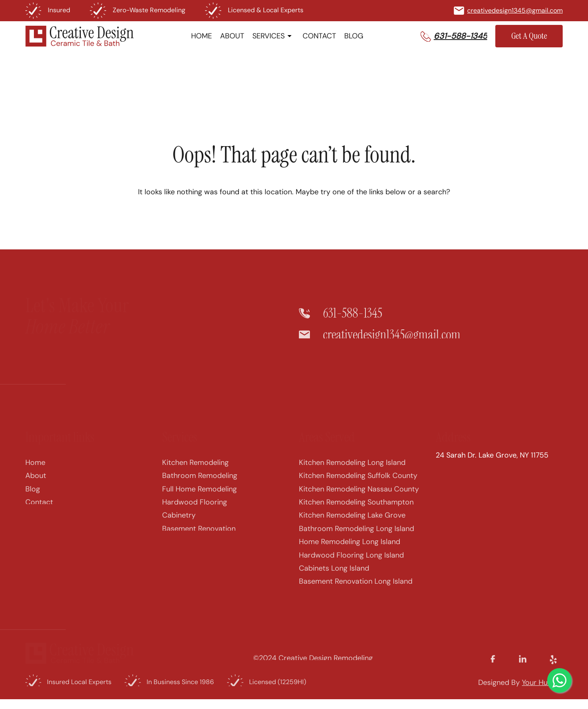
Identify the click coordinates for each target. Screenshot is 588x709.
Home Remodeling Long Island (350, 549)
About (36, 483)
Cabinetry (179, 522)
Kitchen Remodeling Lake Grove (352, 522)
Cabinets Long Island (334, 576)
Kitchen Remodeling (195, 470)
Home (35, 470)
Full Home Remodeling (199, 496)
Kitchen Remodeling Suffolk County (358, 483)
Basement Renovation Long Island (356, 589)
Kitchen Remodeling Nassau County (359, 496)
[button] (454, 36)
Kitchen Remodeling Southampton (356, 509)
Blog (33, 496)
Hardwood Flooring (195, 509)
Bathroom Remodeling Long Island (356, 536)
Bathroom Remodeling (200, 483)
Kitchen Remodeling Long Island (352, 470)
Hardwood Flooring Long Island (351, 562)
